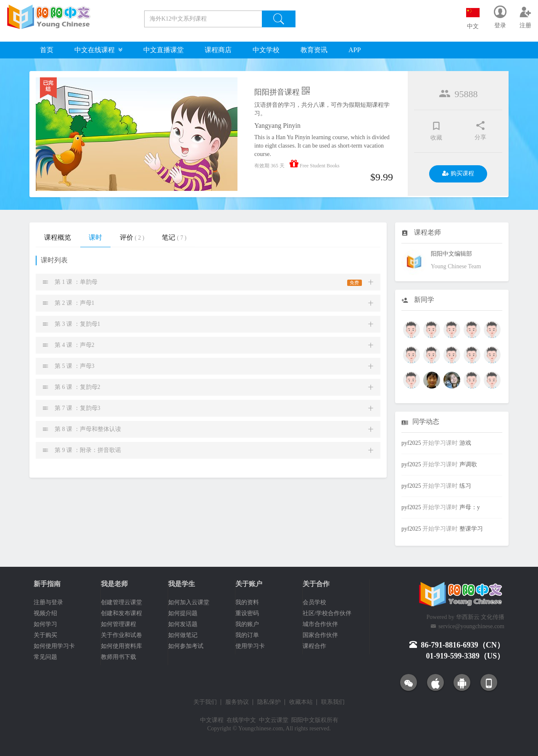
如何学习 (45, 624)
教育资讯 (314, 50)
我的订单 (247, 635)
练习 (465, 486)
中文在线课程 (98, 50)
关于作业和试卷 (121, 635)
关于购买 (45, 635)
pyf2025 (411, 443)
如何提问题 (183, 613)
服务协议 (237, 702)
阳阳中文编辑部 (451, 254)
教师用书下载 (119, 657)
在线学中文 (241, 720)
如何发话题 (183, 624)
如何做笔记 (183, 635)
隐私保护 (269, 702)
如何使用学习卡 (54, 646)
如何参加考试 (186, 646)
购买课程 (458, 174)
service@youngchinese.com (471, 626)
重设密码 (247, 613)
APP (355, 50)
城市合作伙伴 (320, 624)
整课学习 (471, 529)
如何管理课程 (119, 624)
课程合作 (314, 646)
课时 (95, 237)
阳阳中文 (303, 720)
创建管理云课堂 (121, 602)
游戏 (465, 443)
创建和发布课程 (121, 613)
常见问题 (45, 657)
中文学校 (266, 50)
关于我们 (205, 702)
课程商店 (218, 50)
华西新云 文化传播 (480, 617)
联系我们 (333, 702)
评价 (132, 237)
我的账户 (247, 624)
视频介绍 (45, 613)
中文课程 (212, 720)
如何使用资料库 (121, 646)
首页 (47, 50)
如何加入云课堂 (189, 602)
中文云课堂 (274, 720)
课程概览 (58, 237)
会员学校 (314, 602)
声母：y (470, 507)
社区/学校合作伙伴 (327, 613)
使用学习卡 (250, 646)
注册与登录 (48, 602)
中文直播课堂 (164, 50)
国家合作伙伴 (320, 635)
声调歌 (468, 464)
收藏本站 (301, 702)
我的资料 (247, 602)
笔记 (175, 237)
